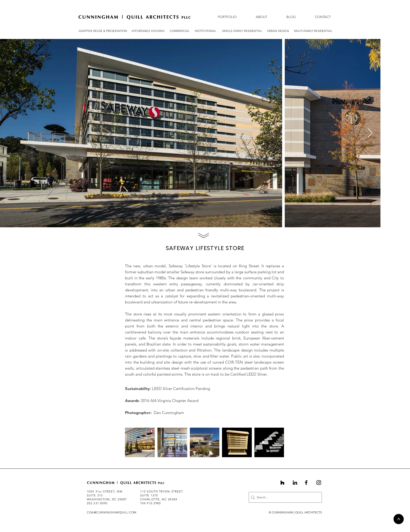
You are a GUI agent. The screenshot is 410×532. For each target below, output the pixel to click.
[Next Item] (370, 133)
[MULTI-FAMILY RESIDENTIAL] (313, 31)
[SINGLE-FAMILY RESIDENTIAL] (242, 31)
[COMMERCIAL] (180, 31)
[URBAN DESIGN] (278, 31)
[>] (399, 519)
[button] (256, 17)
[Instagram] (319, 483)
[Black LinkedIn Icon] (295, 483)
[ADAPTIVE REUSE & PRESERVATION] (103, 31)
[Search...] (284, 497)
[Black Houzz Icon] (282, 483)
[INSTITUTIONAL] (206, 31)
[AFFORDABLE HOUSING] (148, 31)
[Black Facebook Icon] (306, 483)
